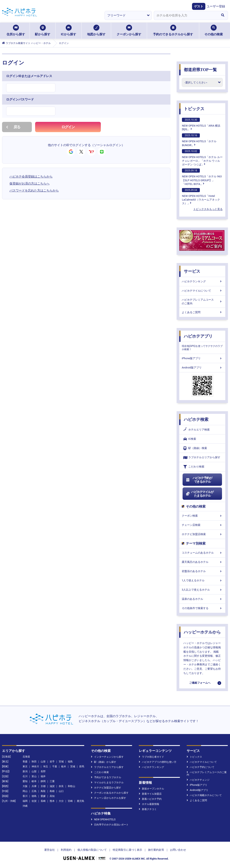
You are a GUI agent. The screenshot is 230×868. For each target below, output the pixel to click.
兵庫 (34, 786)
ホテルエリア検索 (197, 430)
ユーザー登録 (216, 6)
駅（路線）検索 (195, 448)
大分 (61, 801)
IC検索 (190, 439)
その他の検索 (214, 30)
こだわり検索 (194, 467)
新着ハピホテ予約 (150, 799)
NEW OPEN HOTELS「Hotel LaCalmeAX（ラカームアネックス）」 (201, 196)
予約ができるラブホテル (106, 777)
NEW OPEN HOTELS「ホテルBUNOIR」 (199, 140)
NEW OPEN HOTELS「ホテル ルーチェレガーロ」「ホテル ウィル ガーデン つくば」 (202, 158)
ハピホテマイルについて (202, 291)
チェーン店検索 (202, 525)
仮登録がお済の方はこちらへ (29, 184)
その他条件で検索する (202, 608)
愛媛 (43, 796)
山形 (43, 762)
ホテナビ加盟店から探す (106, 788)
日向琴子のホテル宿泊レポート (110, 825)
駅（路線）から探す (104, 762)
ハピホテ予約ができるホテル (199, 480)
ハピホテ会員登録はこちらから (31, 177)
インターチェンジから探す (107, 757)
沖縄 (25, 806)
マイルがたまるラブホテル (107, 783)
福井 (43, 776)
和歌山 (71, 786)
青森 (25, 762)
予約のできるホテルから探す (173, 30)
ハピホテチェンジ (198, 780)
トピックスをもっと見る (208, 209)
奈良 (61, 786)
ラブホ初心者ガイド (151, 757)
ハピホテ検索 (196, 419)
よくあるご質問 (202, 312)
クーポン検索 (202, 516)
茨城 (73, 766)
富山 (34, 776)
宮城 (61, 762)
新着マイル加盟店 (150, 794)
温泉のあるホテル (202, 599)
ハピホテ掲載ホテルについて (204, 795)
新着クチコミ (148, 809)
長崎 (43, 801)
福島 (70, 762)
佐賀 (34, 801)
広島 (34, 791)
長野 (43, 771)
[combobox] (186, 15)
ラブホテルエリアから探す (202, 458)
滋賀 (52, 786)
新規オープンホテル (151, 789)
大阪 (25, 786)
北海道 (26, 757)
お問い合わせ (178, 850)
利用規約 (66, 850)
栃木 (64, 766)
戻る (13, 127)
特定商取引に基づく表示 (127, 850)
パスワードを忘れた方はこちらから (34, 190)
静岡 (43, 781)
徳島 (34, 796)
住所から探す (16, 30)
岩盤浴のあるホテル (202, 571)
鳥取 (43, 791)
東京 (25, 766)
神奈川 (35, 766)
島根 (52, 791)
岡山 (25, 791)
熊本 (52, 801)
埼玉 (46, 766)
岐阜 (34, 781)
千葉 (55, 766)
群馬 (82, 766)
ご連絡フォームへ (200, 683)
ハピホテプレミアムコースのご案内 (202, 302)
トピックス (194, 109)
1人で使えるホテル (202, 580)
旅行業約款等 (156, 850)
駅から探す (43, 30)
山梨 (34, 771)
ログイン (68, 127)
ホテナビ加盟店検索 (202, 534)
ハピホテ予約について (201, 767)
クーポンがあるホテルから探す (110, 793)
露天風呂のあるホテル (202, 562)
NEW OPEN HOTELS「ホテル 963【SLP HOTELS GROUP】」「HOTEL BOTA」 (202, 177)
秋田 (34, 762)
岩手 (52, 762)
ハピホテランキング (202, 281)
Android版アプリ (202, 368)
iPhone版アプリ (202, 358)
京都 (43, 786)
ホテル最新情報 (149, 804)
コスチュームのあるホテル (202, 553)
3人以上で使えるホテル (202, 590)
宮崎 (70, 801)
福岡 (25, 801)
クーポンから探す (129, 30)
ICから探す (68, 30)
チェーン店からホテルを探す (109, 798)
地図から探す (96, 30)
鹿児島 (80, 801)
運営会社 (49, 850)
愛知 (25, 781)
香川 (25, 796)
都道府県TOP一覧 (200, 70)
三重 (52, 781)
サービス (192, 271)
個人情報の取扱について (92, 850)
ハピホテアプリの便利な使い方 (158, 762)
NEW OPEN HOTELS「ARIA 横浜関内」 (201, 124)
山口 (61, 791)
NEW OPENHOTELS (103, 820)
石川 (25, 776)
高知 (52, 796)
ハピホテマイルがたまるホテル (200, 494)
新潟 (25, 771)
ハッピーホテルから (202, 632)
